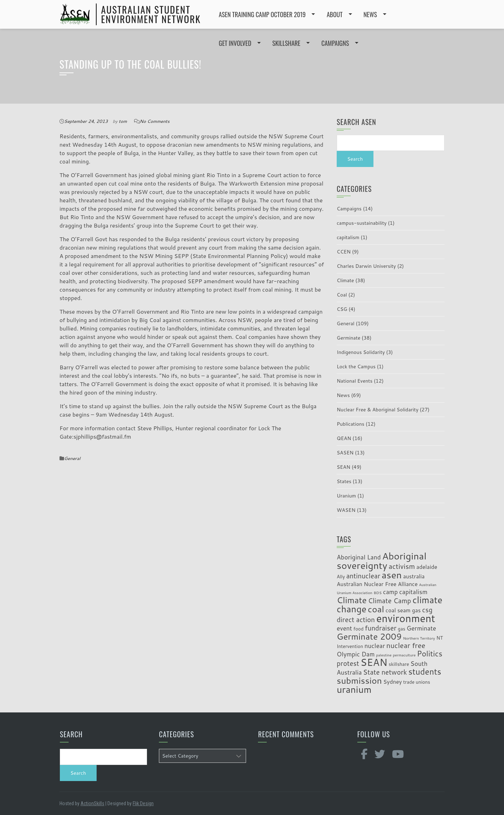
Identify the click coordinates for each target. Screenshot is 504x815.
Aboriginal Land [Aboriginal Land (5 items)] (359, 557)
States (344, 481)
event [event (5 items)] (344, 628)
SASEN (345, 453)
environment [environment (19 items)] (406, 618)
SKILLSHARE (286, 43)
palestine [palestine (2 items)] (384, 655)
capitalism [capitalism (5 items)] (414, 592)
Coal (342, 295)
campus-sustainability (362, 223)
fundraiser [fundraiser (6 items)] (381, 628)
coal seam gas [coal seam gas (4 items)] (403, 610)
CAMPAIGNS (335, 43)
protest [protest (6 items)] (348, 663)
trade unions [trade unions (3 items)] (417, 682)
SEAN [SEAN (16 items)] (374, 662)
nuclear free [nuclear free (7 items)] (406, 645)
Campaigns (349, 209)
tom (123, 121)
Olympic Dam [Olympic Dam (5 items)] (356, 654)
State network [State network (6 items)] (385, 672)
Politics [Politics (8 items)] (430, 654)
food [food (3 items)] (359, 629)
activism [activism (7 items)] (402, 566)
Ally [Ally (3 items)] (341, 576)
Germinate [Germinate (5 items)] (421, 628)
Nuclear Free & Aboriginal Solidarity (377, 410)
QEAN (344, 438)
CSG (342, 309)
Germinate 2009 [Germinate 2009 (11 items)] (369, 636)
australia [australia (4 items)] (414, 576)
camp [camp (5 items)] (390, 592)
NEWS (370, 14)
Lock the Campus (356, 367)
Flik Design (143, 803)
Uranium (346, 496)
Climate (345, 280)
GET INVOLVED (235, 43)
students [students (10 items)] (425, 671)
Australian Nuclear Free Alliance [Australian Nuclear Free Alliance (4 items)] (377, 584)
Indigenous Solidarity (361, 352)
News (343, 395)
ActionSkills (92, 803)
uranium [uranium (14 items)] (354, 689)
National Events (355, 381)
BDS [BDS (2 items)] (377, 593)
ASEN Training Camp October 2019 (262, 14)
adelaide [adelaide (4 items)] (427, 567)
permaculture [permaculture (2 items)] (404, 655)
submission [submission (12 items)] (359, 680)
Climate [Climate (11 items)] (352, 600)
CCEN (344, 252)
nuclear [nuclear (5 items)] (375, 646)
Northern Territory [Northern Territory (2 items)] (419, 638)
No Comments (155, 121)
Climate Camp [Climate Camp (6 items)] (390, 601)
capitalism (348, 237)
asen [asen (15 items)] (392, 575)
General (72, 458)
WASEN (346, 510)
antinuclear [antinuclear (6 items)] (363, 576)
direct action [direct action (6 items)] (356, 619)
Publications (351, 424)
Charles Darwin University (366, 266)
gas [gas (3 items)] (402, 629)
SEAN (344, 467)
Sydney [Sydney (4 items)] (393, 682)
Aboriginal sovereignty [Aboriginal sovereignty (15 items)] (382, 560)
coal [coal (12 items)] (376, 609)
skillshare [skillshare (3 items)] (399, 664)
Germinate (349, 338)
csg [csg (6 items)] (427, 610)
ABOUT (334, 14)
